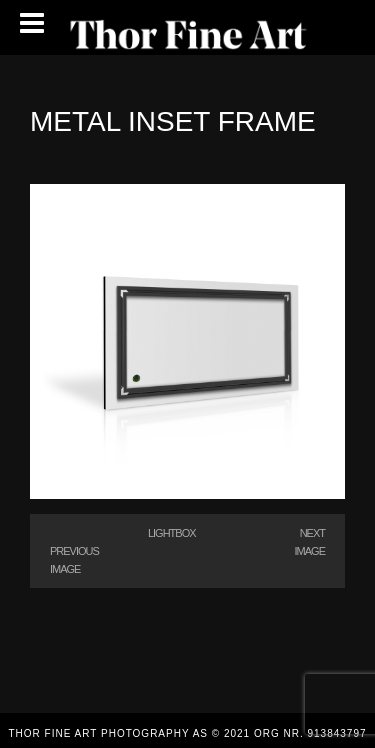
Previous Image (74, 560)
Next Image (310, 542)
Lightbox (172, 533)
